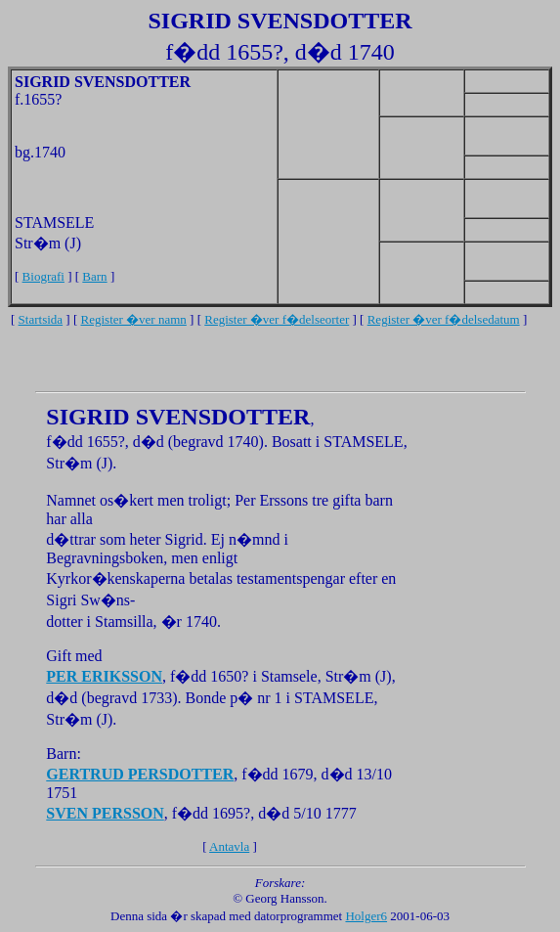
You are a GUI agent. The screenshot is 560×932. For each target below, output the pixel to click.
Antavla (229, 846)
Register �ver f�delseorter (277, 319)
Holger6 (366, 916)
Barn (94, 276)
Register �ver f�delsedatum (444, 319)
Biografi (43, 276)
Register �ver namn (134, 319)
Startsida (41, 319)
